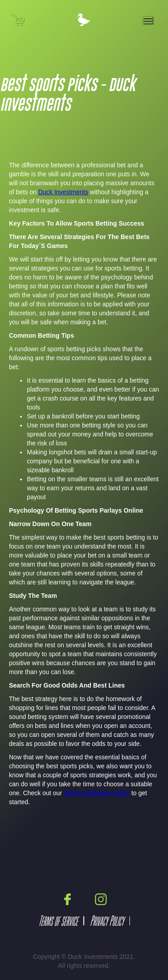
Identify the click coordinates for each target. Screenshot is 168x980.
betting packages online (97, 793)
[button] (24, 20)
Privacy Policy (107, 921)
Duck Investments (63, 192)
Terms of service (58, 921)
